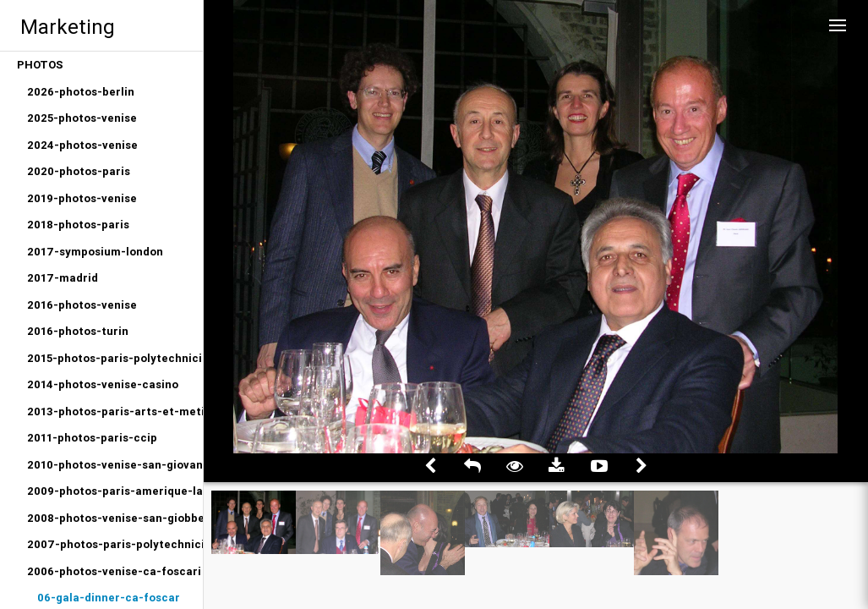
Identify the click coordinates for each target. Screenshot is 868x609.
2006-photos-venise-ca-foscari (114, 571)
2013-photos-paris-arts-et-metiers (115, 411)
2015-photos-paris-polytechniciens (115, 358)
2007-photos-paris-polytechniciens (115, 544)
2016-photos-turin (78, 331)
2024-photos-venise (82, 145)
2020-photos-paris (79, 171)
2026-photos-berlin (81, 92)
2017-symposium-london (95, 252)
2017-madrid (63, 278)
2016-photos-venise (82, 305)
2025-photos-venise (82, 118)
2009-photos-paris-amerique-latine (115, 491)
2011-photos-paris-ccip (92, 438)
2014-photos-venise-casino (103, 384)
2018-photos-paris (78, 225)
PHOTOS (40, 65)
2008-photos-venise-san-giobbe (115, 518)
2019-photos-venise (82, 198)
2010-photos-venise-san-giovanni (115, 465)
